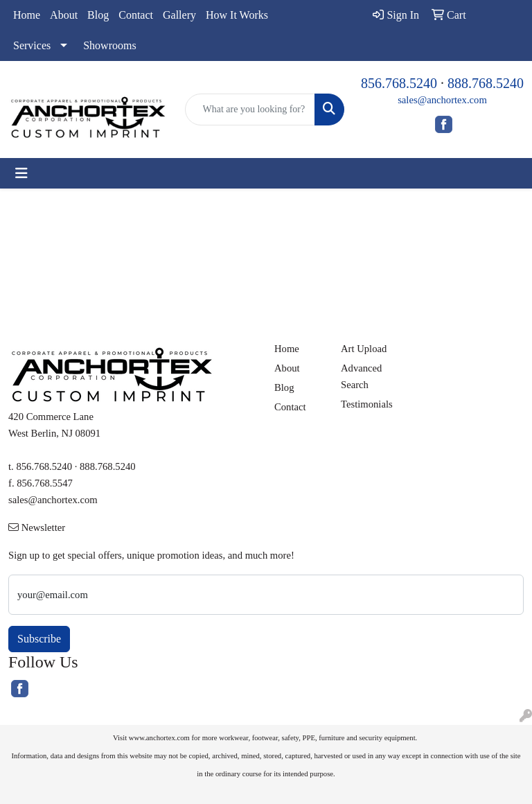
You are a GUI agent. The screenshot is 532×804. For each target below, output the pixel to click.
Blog (98, 15)
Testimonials (366, 404)
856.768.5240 (399, 83)
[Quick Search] (250, 110)
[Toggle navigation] (21, 173)
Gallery (179, 15)
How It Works (237, 15)
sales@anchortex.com (442, 100)
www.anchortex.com (159, 738)
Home (27, 15)
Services (32, 45)
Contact (136, 15)
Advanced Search (361, 376)
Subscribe (39, 639)
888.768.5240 (486, 83)
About (64, 15)
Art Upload (364, 349)
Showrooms (109, 45)
